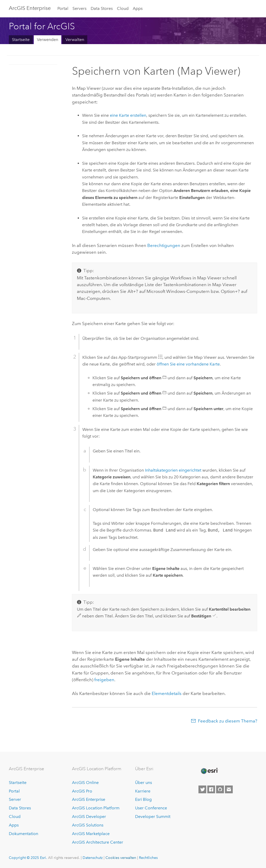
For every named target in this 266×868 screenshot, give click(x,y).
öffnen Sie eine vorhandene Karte (188, 364)
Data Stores (102, 8)
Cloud (123, 8)
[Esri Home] (209, 771)
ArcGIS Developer (89, 817)
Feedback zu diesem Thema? (228, 721)
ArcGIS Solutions (88, 825)
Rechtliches (148, 858)
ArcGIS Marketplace (91, 834)
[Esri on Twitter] (202, 789)
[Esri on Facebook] (211, 789)
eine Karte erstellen (128, 115)
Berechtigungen (164, 245)
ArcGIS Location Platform (96, 808)
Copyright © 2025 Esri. (28, 858)
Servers (79, 8)
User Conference (151, 808)
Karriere (143, 791)
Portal (63, 8)
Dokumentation (24, 834)
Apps (138, 8)
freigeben (104, 680)
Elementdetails (167, 693)
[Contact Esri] (229, 789)
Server (15, 799)
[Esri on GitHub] (220, 789)
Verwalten (75, 40)
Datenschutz (93, 858)
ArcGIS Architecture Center (98, 842)
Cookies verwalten (121, 858)
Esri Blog (143, 799)
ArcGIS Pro (82, 791)
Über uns (144, 783)
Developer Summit (153, 817)
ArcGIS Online (85, 783)
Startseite (21, 40)
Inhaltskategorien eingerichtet (173, 470)
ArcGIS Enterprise (30, 8)
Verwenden (48, 40)
